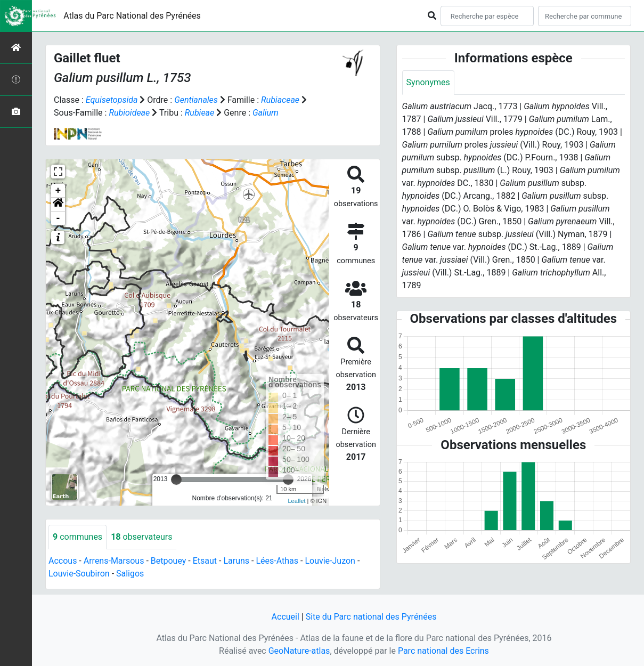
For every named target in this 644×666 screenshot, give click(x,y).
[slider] (176, 480)
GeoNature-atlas (299, 651)
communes (78, 537)
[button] (58, 205)
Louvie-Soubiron (79, 574)
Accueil (286, 617)
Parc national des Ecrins (443, 651)
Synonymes (428, 82)
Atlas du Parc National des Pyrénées (132, 16)
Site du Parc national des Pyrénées (371, 617)
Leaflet (296, 501)
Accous (63, 561)
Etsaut (205, 561)
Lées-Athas (277, 561)
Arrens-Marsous (114, 561)
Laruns (236, 561)
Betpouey (169, 561)
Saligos (130, 574)
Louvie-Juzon (330, 561)
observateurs (141, 537)
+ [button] (58, 191)
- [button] (58, 218)
